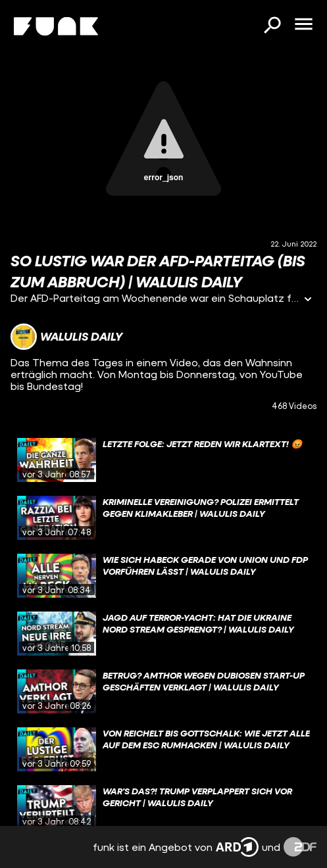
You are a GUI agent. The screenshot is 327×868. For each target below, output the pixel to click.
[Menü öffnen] (303, 25)
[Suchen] (272, 26)
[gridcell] (163, 460)
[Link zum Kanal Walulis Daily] (66, 337)
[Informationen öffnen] (308, 300)
